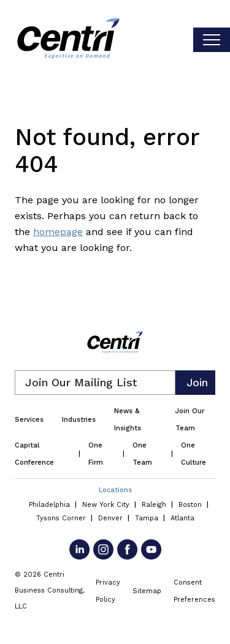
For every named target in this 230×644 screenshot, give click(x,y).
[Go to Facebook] (127, 549)
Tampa (147, 518)
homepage (58, 232)
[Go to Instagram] (103, 549)
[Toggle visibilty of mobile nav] (212, 40)
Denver (110, 518)
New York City (106, 505)
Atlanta (182, 518)
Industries (79, 420)
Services (29, 420)
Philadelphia (49, 505)
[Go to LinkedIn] (79, 549)
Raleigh (154, 505)
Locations (115, 490)
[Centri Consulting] (68, 40)
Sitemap (147, 591)
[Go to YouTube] (151, 549)
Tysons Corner (61, 518)
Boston (190, 505)
